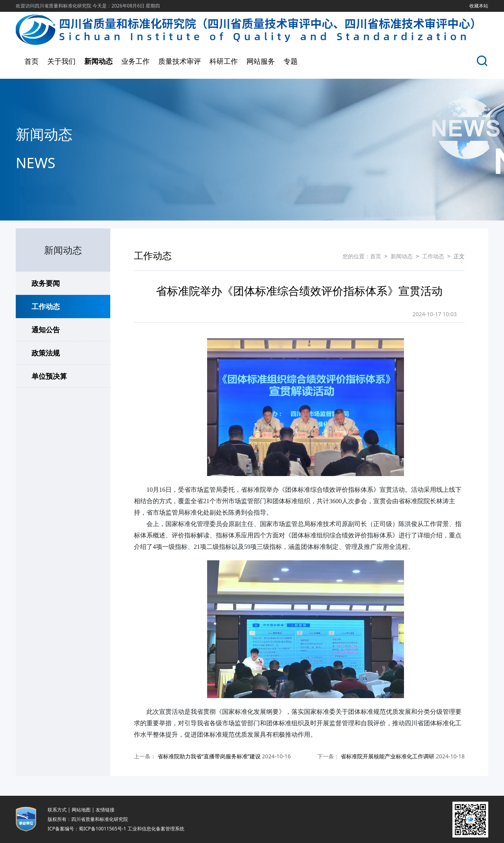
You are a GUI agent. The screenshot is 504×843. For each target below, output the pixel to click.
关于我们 (61, 61)
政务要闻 (46, 283)
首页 (31, 61)
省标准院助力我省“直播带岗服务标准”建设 (209, 756)
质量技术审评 (180, 61)
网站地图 (81, 810)
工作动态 (46, 306)
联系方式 (57, 810)
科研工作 (224, 61)
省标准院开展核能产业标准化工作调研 (387, 756)
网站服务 (261, 61)
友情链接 (105, 810)
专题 (291, 61)
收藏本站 (479, 6)
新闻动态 (98, 61)
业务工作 (135, 61)
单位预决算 (49, 376)
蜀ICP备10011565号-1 (103, 829)
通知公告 (46, 330)
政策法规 (46, 353)
